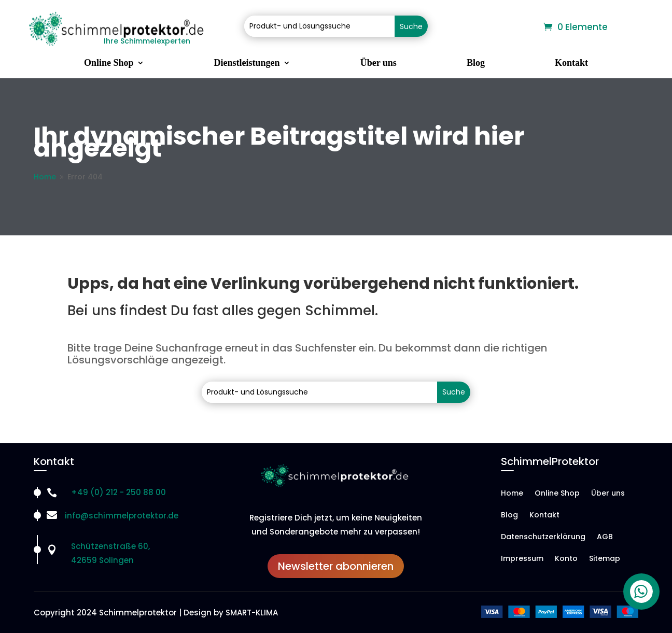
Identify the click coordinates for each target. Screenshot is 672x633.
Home (512, 494)
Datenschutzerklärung (543, 537)
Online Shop (109, 64)
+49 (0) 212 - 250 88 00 (118, 492)
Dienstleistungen (247, 64)
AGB (605, 537)
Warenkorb (516, 27)
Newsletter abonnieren (336, 566)
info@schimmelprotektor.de (122, 516)
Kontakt (571, 64)
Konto (566, 559)
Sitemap (605, 559)
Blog (476, 64)
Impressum (522, 559)
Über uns (379, 64)
